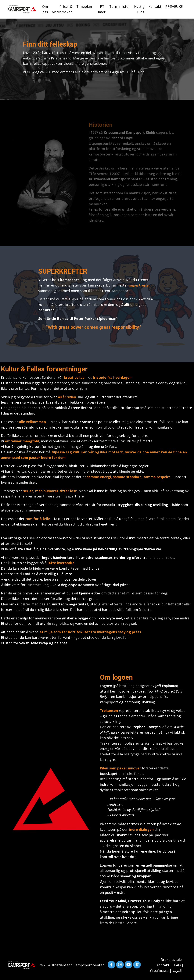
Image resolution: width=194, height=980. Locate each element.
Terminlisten (120, 6)
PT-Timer (101, 9)
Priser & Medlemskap (62, 9)
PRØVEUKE (174, 6)
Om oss (45, 9)
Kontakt (155, 6)
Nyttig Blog (139, 9)
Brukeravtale (171, 960)
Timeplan (84, 6)
